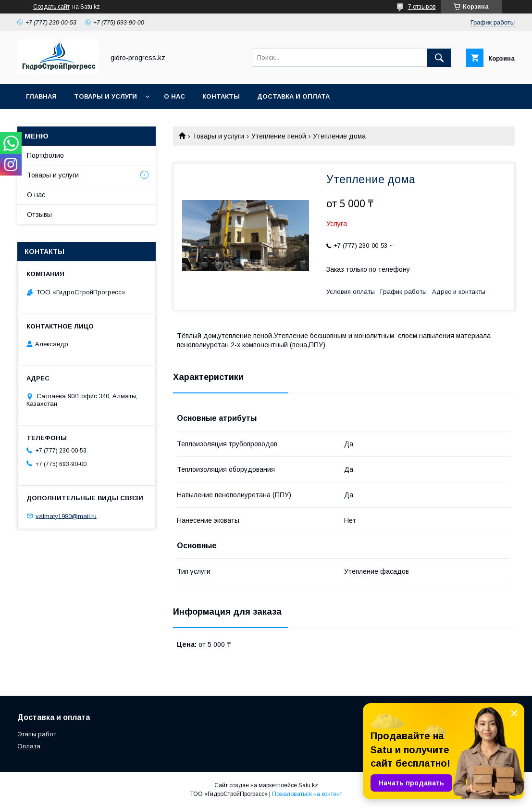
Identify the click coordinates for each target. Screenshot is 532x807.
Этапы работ (37, 734)
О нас (174, 96)
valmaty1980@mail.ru (66, 516)
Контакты (221, 96)
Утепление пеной (279, 136)
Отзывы (39, 214)
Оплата (29, 746)
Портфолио (45, 155)
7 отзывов (422, 7)
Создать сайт (51, 7)
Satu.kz (308, 785)
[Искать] (439, 58)
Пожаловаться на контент (307, 794)
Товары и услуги (105, 96)
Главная (41, 96)
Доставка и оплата (293, 96)
